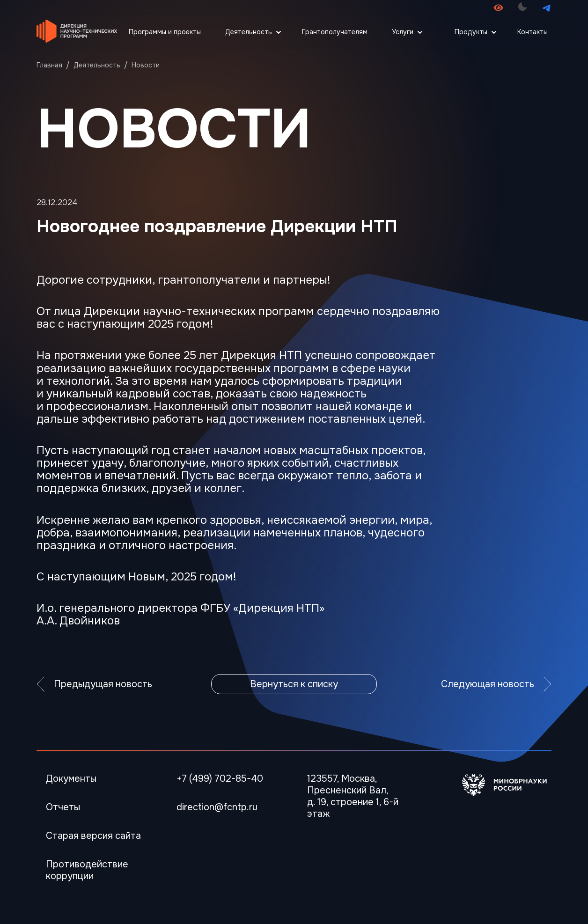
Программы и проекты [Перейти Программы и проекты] (165, 32)
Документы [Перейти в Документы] (71, 779)
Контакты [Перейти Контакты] (533, 32)
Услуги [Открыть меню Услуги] (403, 32)
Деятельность (97, 65)
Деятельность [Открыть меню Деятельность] (249, 32)
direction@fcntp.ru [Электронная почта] (217, 807)
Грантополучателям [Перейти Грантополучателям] (335, 32)
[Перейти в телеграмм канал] (547, 8)
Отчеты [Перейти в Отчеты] (63, 807)
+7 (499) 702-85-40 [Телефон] (220, 779)
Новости (146, 65)
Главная (49, 65)
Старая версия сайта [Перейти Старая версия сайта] (93, 836)
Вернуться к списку (294, 684)
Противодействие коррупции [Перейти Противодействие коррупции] (87, 870)
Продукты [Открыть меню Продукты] (471, 32)
